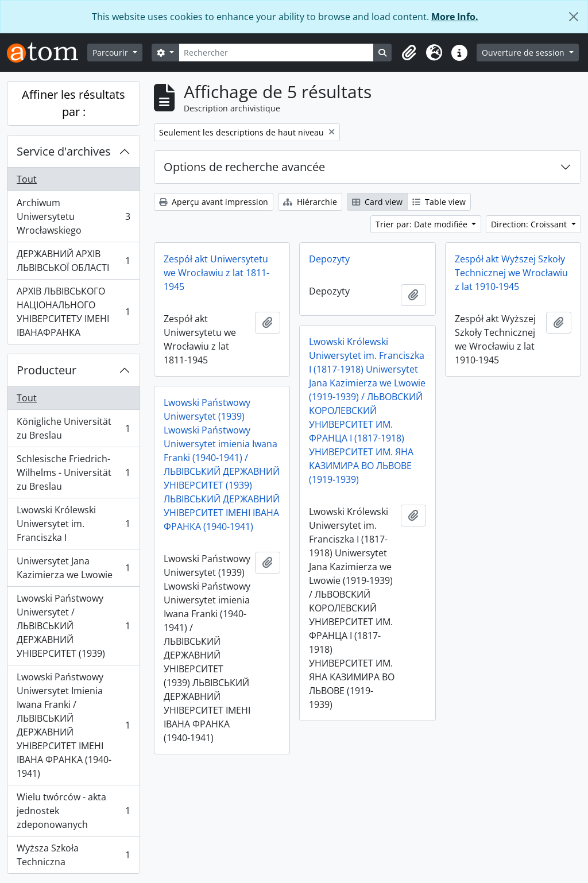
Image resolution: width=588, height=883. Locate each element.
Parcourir (111, 53)
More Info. (455, 17)
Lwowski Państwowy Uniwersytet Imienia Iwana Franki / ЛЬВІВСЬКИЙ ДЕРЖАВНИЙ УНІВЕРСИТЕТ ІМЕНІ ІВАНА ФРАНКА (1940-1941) (73, 725)
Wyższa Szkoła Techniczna (73, 855)
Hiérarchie (310, 202)
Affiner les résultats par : (73, 103)
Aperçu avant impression (214, 202)
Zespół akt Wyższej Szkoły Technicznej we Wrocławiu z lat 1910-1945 (511, 273)
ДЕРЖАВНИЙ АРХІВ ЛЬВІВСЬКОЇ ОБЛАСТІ (73, 261)
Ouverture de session (524, 53)
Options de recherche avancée (244, 167)
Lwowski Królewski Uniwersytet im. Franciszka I (73, 524)
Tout (27, 179)
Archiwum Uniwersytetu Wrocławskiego (73, 216)
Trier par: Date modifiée (423, 224)
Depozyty (329, 259)
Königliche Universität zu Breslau (73, 428)
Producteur (47, 370)
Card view (377, 202)
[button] (409, 53)
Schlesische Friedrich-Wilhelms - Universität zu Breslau (73, 473)
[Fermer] (574, 17)
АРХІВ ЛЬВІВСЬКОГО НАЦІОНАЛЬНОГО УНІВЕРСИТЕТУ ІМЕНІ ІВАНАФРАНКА (73, 312)
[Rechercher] (276, 53)
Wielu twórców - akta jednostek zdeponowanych (73, 811)
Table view (439, 202)
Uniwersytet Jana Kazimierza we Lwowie (73, 568)
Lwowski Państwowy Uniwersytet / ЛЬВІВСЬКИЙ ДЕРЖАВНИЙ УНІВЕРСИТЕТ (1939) (73, 626)
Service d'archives (64, 151)
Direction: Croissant (530, 224)
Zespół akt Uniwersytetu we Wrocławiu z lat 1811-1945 (216, 273)
